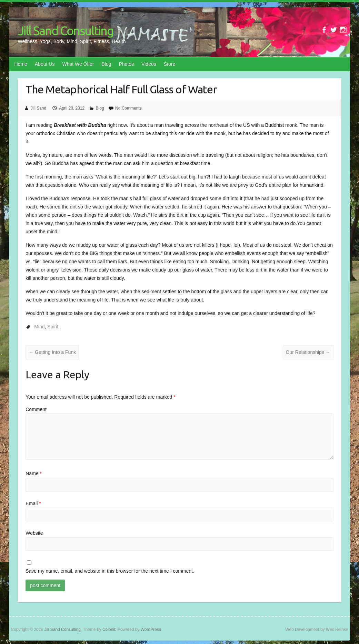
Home (21, 64)
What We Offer (78, 64)
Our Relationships (308, 352)
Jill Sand (38, 108)
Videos (149, 64)
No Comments (128, 108)
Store (169, 64)
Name (34, 473)
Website (34, 533)
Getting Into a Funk (52, 352)
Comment (36, 409)
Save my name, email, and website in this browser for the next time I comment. (110, 571)
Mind (39, 327)
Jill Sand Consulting (66, 30)
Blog (107, 64)
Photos (127, 64)
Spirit (53, 327)
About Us (45, 64)
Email (33, 503)
